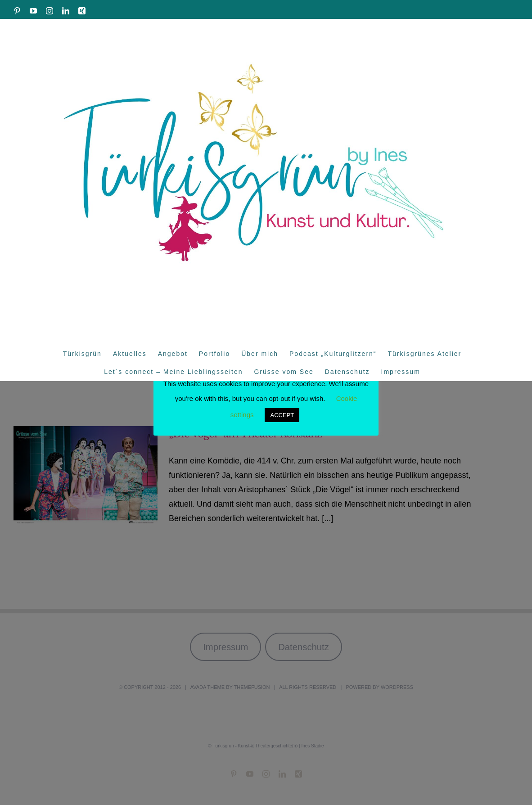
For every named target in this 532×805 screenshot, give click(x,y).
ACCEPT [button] (282, 415)
